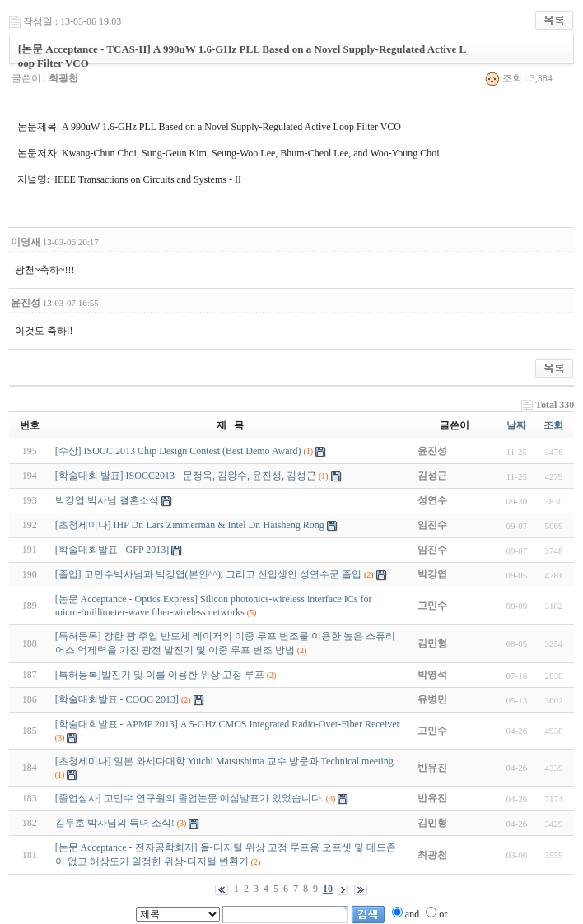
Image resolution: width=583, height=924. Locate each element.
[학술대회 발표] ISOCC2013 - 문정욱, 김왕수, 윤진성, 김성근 (186, 476)
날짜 (516, 425)
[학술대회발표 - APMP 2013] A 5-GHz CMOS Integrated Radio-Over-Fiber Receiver (228, 724)
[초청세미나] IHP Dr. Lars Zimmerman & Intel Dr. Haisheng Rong (190, 525)
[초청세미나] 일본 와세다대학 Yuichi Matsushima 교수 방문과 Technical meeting (224, 761)
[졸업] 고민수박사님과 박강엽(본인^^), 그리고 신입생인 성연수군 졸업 (208, 574)
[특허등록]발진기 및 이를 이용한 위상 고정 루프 (160, 675)
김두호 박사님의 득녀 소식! (115, 823)
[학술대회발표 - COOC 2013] (117, 699)
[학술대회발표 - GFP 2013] (112, 550)
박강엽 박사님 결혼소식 (107, 500)
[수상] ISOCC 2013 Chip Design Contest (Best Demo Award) (180, 451)
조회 (553, 425)
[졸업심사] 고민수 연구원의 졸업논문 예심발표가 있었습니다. (189, 798)
